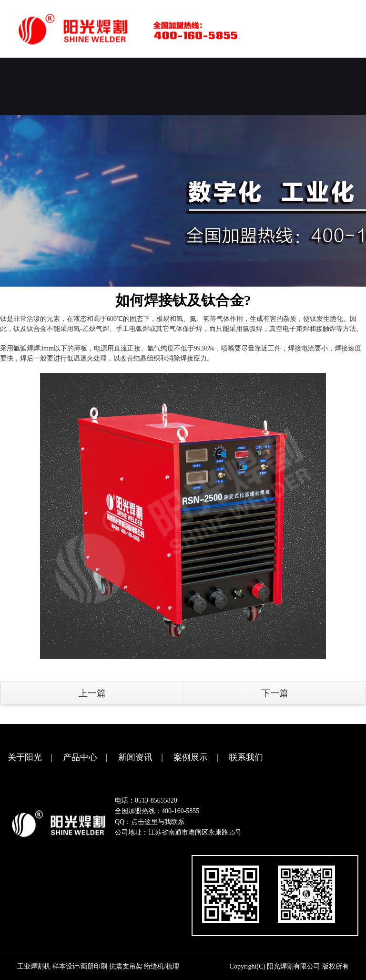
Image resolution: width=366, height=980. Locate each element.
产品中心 (80, 757)
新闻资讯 (135, 757)
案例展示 (191, 757)
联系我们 (246, 757)
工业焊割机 (34, 966)
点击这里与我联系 (158, 822)
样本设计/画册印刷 (80, 966)
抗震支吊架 (126, 966)
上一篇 (92, 693)
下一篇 (275, 693)
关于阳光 (25, 757)
